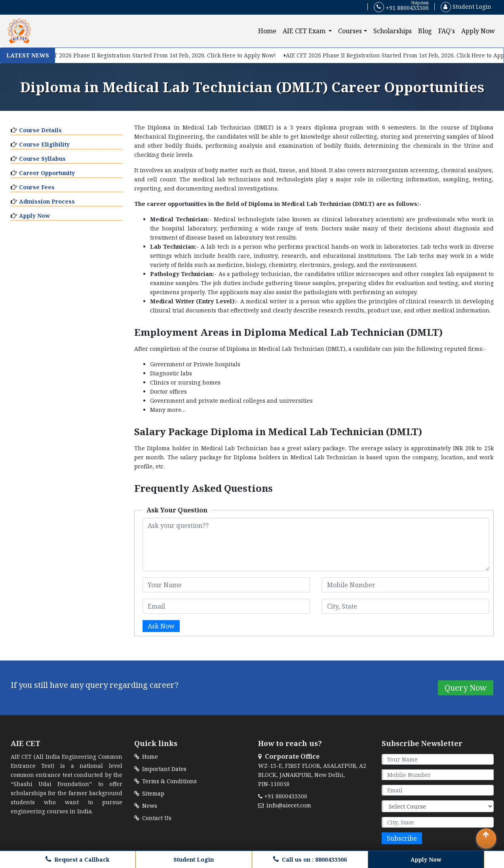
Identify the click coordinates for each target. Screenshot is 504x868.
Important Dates (160, 769)
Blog (425, 31)
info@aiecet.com (285, 805)
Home (269, 31)
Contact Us (153, 818)
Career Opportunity (47, 173)
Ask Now (161, 626)
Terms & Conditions (165, 781)
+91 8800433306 (401, 7)
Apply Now (478, 31)
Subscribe (402, 838)
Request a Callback (78, 859)
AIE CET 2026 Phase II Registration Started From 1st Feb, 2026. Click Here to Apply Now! (156, 55)
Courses (350, 31)
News (146, 806)
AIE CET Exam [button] (305, 31)
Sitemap (149, 793)
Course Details (40, 130)
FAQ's (447, 31)
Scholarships (393, 31)
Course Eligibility (44, 144)
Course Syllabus (42, 159)
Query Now (466, 688)
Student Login (466, 7)
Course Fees (37, 187)
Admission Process (47, 201)
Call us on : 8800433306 (310, 859)
